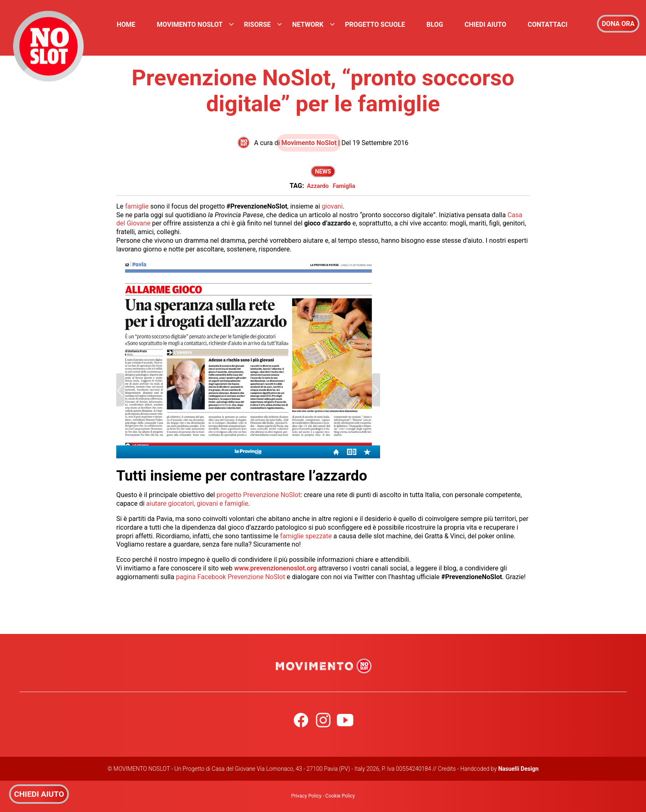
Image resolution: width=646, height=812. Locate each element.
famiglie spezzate (307, 536)
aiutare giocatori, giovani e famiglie (197, 503)
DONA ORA (618, 24)
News (323, 171)
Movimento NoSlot (190, 25)
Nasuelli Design (518, 769)
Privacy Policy (306, 796)
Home (126, 25)
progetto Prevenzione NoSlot (258, 495)
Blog (435, 25)
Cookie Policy (340, 796)
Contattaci (547, 25)
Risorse (257, 25)
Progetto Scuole (375, 25)
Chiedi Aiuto (485, 25)
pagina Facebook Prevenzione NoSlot (231, 577)
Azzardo (318, 186)
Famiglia (344, 186)
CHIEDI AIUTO (39, 794)
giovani (332, 206)
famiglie (137, 206)
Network (308, 25)
